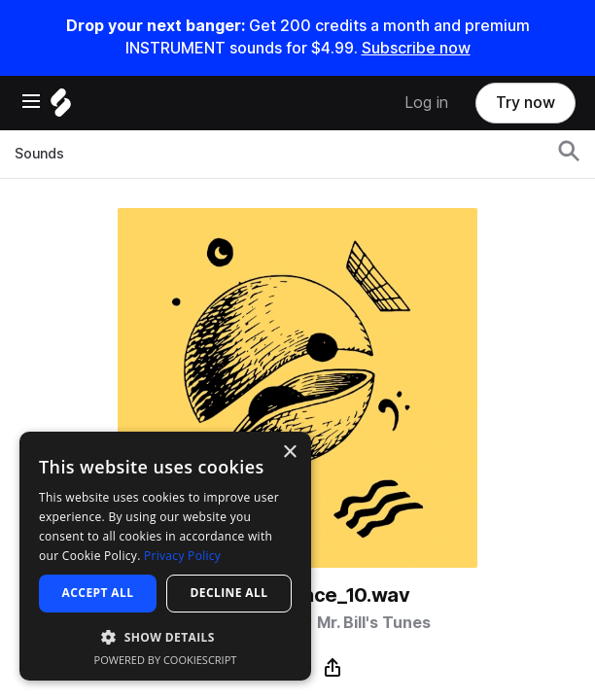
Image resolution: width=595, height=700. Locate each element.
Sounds (39, 154)
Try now (525, 103)
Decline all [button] (229, 593)
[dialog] (165, 556)
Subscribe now (416, 48)
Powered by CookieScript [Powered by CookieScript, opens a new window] (166, 660)
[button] (165, 636)
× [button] (289, 453)
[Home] (61, 107)
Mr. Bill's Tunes (374, 623)
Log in (426, 103)
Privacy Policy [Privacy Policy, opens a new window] (182, 556)
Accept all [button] (98, 593)
